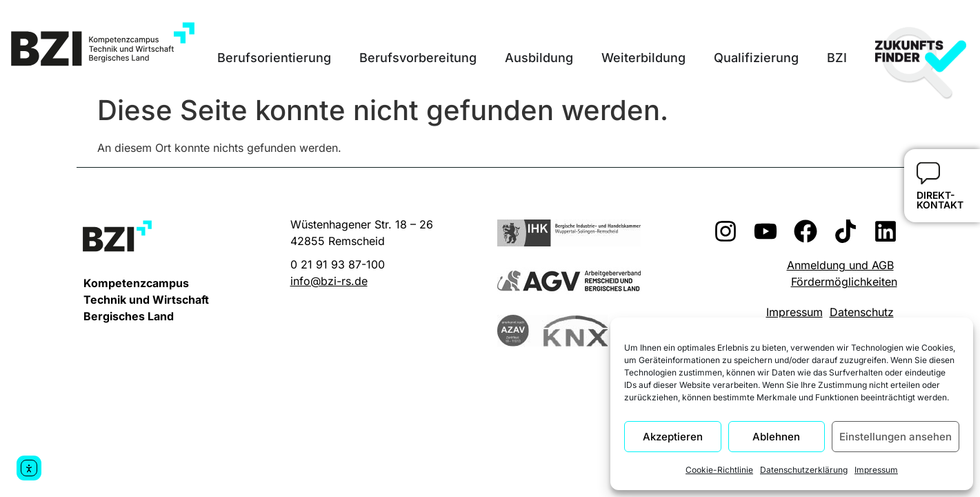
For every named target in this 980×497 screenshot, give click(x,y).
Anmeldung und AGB (840, 265)
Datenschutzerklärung (804, 470)
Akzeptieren (673, 437)
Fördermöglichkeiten (844, 282)
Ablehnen (776, 437)
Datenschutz (862, 312)
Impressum (876, 470)
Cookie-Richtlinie (719, 470)
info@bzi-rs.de (329, 281)
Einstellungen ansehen (896, 437)
